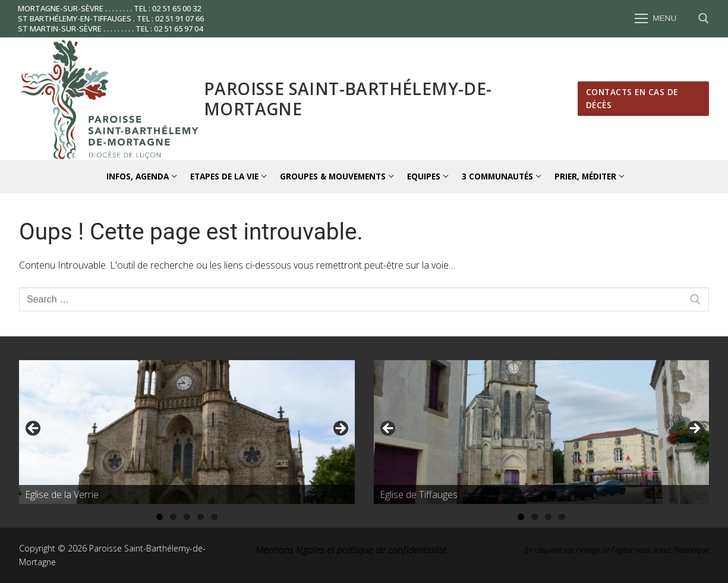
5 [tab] (214, 517)
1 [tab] (160, 517)
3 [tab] (187, 517)
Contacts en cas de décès (632, 98)
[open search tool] (704, 18)
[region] (187, 432)
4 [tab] (201, 517)
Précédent (34, 429)
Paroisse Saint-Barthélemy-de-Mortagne (348, 99)
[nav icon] (655, 19)
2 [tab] (173, 517)
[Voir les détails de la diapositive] (187, 432)
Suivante (340, 429)
